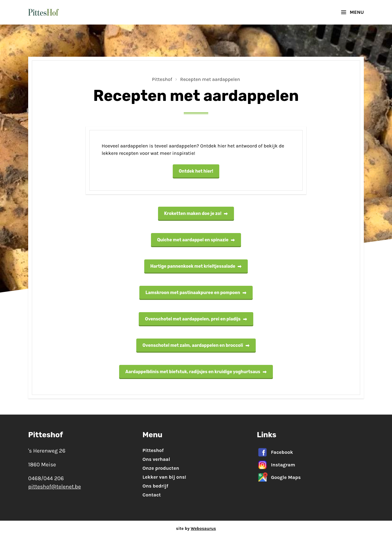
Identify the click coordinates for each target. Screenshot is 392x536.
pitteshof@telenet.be (55, 487)
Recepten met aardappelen (210, 79)
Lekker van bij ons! (164, 477)
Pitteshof (162, 79)
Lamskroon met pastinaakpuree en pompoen (196, 293)
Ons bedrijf (155, 486)
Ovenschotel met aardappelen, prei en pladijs (196, 319)
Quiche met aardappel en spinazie (196, 240)
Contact (152, 495)
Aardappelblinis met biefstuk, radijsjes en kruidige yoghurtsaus (196, 372)
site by (196, 528)
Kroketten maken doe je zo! (196, 214)
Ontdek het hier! (196, 171)
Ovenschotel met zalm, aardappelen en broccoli (196, 345)
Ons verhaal (156, 459)
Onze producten (161, 468)
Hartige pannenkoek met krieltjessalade (196, 266)
